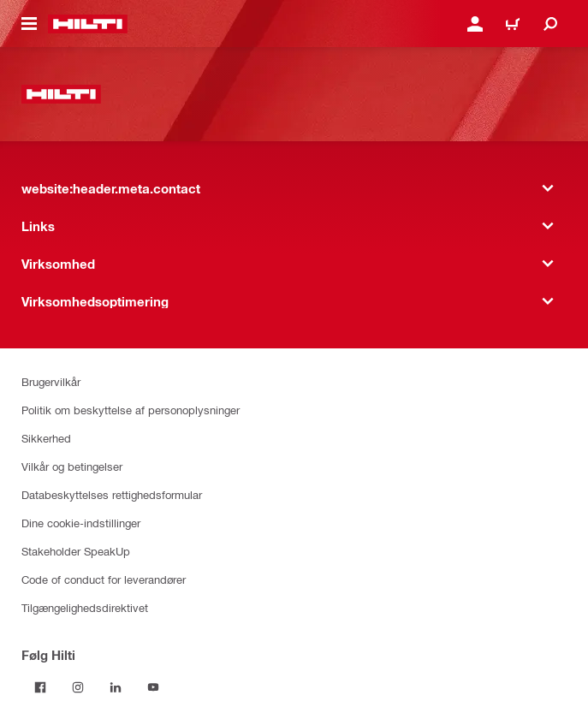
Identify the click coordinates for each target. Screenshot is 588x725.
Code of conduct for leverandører (104, 579)
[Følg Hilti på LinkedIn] (116, 687)
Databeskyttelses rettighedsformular (112, 494)
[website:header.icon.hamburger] (29, 24)
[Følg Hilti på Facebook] (40, 687)
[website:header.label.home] (88, 24)
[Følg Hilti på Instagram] (78, 687)
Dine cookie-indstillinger (81, 523)
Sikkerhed (46, 438)
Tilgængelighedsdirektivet (85, 607)
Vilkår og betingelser (72, 466)
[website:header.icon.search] (550, 24)
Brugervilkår (51, 381)
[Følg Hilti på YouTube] (153, 687)
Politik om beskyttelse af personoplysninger (131, 410)
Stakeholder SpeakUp (76, 551)
